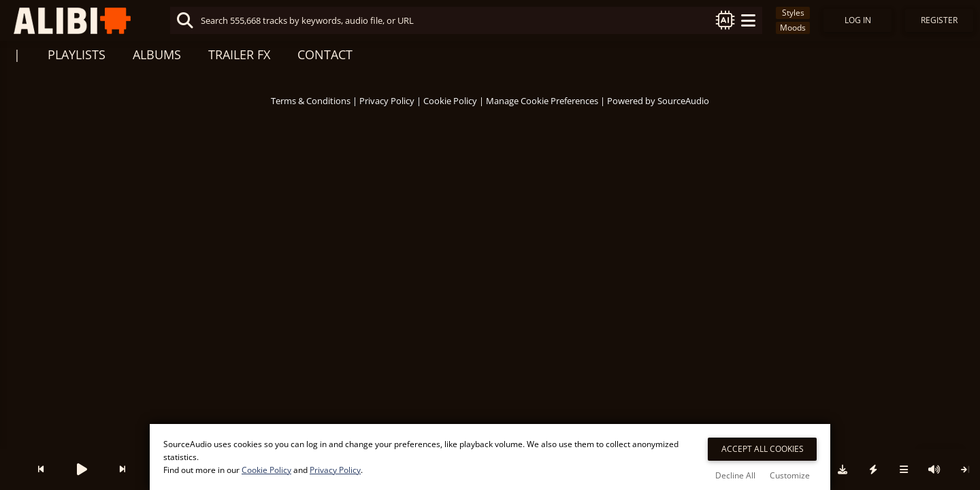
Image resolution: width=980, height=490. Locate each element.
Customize (790, 475)
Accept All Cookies (763, 449)
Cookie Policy (450, 101)
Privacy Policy (387, 101)
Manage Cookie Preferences (542, 101)
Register (939, 20)
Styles (793, 13)
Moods (793, 28)
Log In (858, 20)
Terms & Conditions (311, 101)
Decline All (735, 475)
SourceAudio (683, 101)
